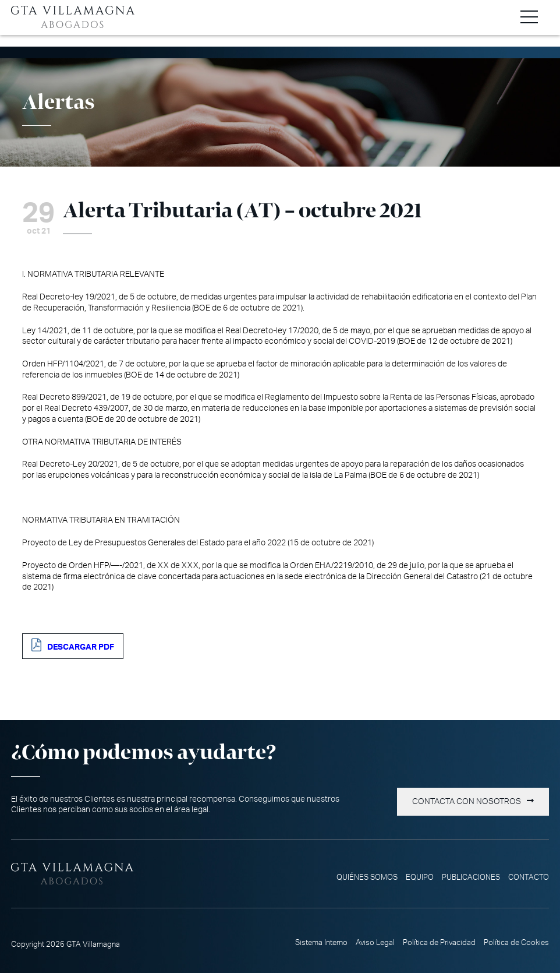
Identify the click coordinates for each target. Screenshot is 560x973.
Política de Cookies (516, 943)
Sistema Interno (321, 943)
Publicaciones (471, 877)
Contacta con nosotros (467, 802)
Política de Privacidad (439, 943)
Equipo (420, 877)
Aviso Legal (375, 943)
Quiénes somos (367, 877)
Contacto (529, 877)
